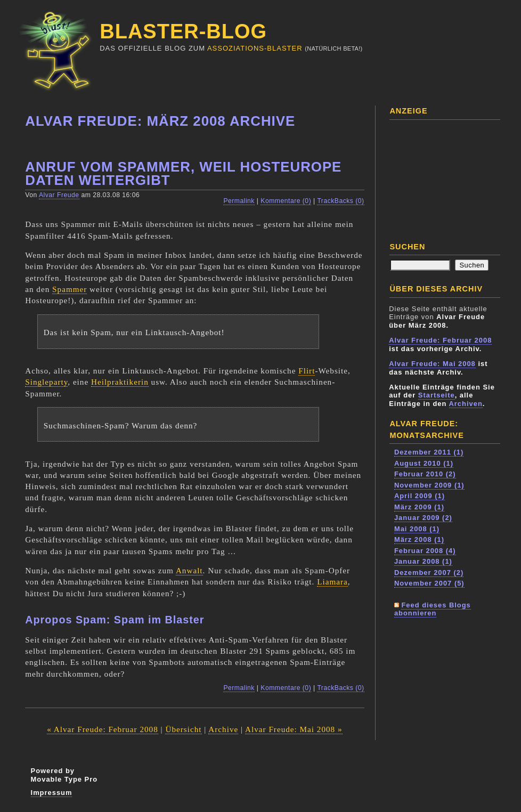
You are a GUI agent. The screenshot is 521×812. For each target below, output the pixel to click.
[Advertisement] (442, 177)
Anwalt (189, 570)
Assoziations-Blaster (255, 48)
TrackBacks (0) (340, 201)
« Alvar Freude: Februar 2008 (103, 729)
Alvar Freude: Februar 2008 (440, 340)
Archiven (466, 404)
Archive (223, 729)
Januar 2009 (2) (423, 518)
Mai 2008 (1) (417, 529)
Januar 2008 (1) (423, 561)
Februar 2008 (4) (425, 551)
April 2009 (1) (420, 496)
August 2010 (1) (424, 463)
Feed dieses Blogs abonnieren (433, 609)
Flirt (307, 371)
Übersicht (183, 729)
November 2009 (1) (429, 485)
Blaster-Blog (183, 31)
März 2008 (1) (419, 539)
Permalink (239, 201)
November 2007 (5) (429, 583)
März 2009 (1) (419, 507)
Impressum (52, 793)
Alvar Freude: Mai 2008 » (294, 729)
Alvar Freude (59, 195)
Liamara (332, 582)
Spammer (70, 289)
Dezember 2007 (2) (429, 573)
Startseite (437, 395)
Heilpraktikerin (120, 382)
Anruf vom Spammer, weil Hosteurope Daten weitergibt (183, 174)
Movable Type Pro (64, 779)
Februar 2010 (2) (425, 474)
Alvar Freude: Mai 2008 (432, 364)
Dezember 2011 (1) (429, 452)
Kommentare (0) (286, 201)
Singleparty (46, 382)
